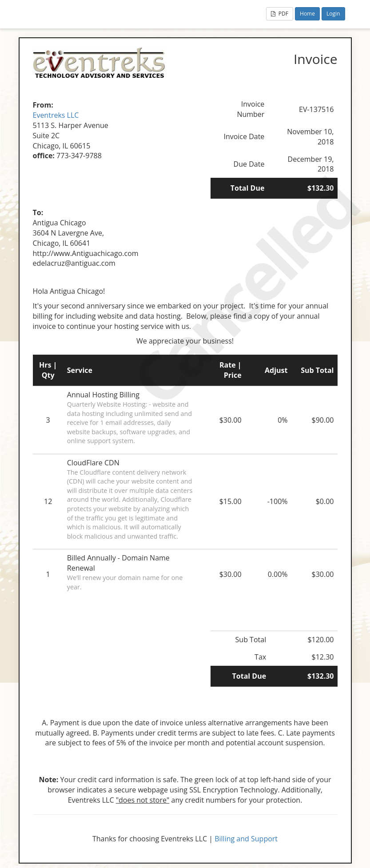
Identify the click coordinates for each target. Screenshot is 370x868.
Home (307, 14)
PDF (280, 14)
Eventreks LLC (56, 115)
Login (333, 14)
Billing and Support (246, 839)
